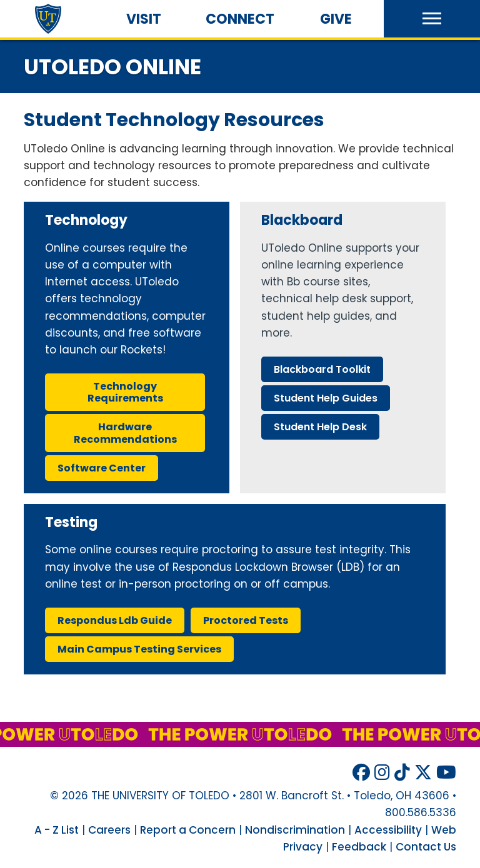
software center (102, 468)
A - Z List (57, 830)
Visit (144, 19)
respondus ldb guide (115, 620)
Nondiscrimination (295, 830)
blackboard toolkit (322, 369)
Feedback (359, 847)
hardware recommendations (125, 433)
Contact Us (426, 847)
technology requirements (125, 392)
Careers (109, 830)
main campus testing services (139, 649)
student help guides (326, 398)
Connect (240, 19)
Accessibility (388, 830)
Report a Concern (188, 830)
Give (336, 19)
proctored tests (246, 620)
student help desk (320, 427)
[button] (432, 19)
